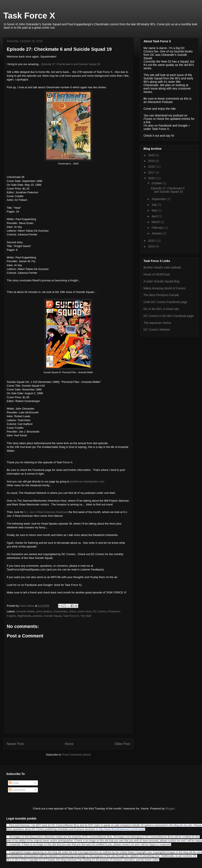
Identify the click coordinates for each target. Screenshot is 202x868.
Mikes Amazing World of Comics (165, 288)
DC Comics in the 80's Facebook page (169, 316)
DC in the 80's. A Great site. (162, 309)
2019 (152, 161)
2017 (152, 172)
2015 (152, 241)
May (155, 210)
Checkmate (60, 611)
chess (72, 611)
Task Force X (29, 16)
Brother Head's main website (162, 267)
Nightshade (24, 616)
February (158, 228)
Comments (17, 790)
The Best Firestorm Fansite (161, 295)
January (157, 233)
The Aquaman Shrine (157, 323)
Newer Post (15, 744)
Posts (14, 783)
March (156, 222)
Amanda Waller (25, 611)
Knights (11, 616)
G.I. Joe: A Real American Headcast (46, 512)
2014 (152, 246)
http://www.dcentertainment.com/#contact (122, 829)
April (155, 216)
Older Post (122, 744)
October (157, 183)
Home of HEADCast (157, 274)
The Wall (86, 616)
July (155, 205)
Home (69, 744)
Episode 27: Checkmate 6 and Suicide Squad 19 (71, 64)
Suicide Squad (53, 616)
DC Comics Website (157, 330)
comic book (84, 611)
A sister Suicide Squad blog (161, 281)
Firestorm (114, 611)
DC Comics (100, 611)
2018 (152, 167)
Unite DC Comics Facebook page (165, 302)
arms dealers (44, 611)
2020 (152, 155)
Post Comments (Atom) (77, 755)
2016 (152, 178)
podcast (38, 616)
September (159, 199)
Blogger (170, 809)
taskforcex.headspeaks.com (87, 481)
